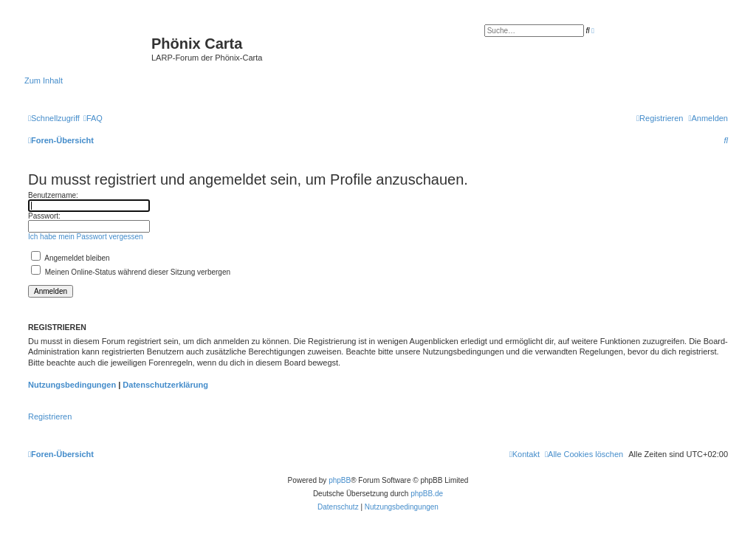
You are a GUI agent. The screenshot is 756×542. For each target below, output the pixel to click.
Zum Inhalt (44, 80)
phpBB (340, 480)
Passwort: (44, 216)
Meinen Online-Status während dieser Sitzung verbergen (131, 272)
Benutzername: (53, 195)
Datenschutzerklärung (165, 385)
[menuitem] (93, 118)
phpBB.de (427, 494)
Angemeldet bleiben (71, 258)
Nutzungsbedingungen (72, 385)
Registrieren (50, 416)
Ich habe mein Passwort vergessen (86, 237)
